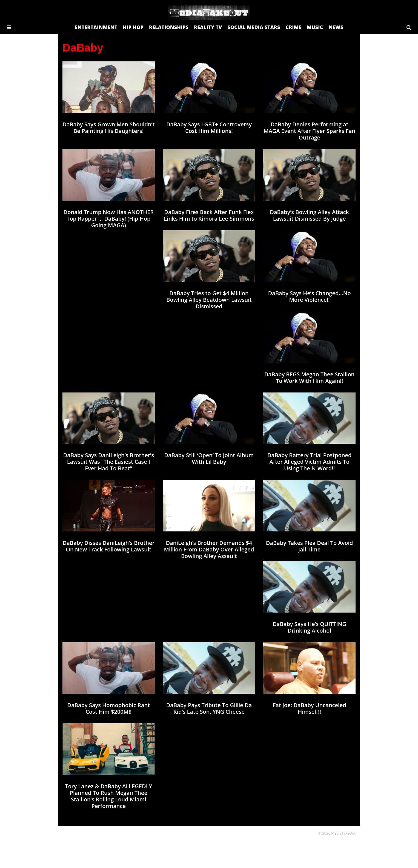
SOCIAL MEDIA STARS (254, 27)
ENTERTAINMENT (96, 27)
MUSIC (315, 27)
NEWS (336, 27)
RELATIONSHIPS (169, 27)
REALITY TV (208, 27)
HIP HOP (133, 27)
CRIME (293, 27)
